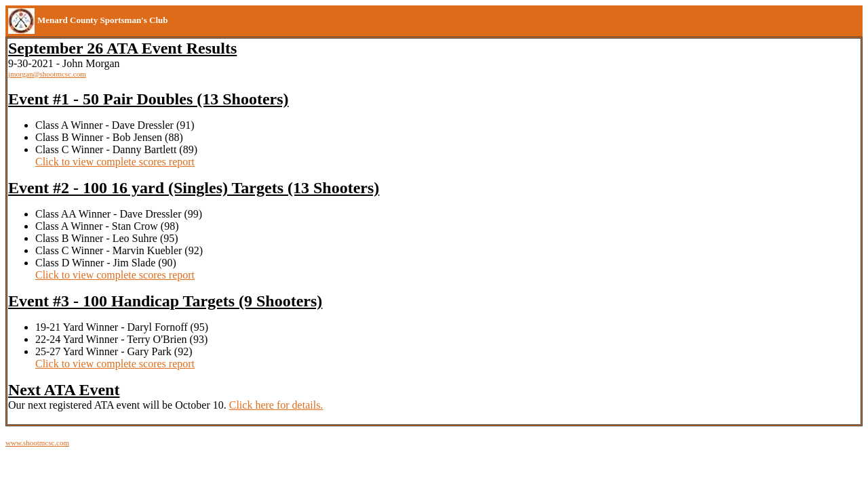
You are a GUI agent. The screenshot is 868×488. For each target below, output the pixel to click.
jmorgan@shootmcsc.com (47, 74)
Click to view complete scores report (115, 162)
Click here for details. (276, 405)
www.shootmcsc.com (37, 443)
